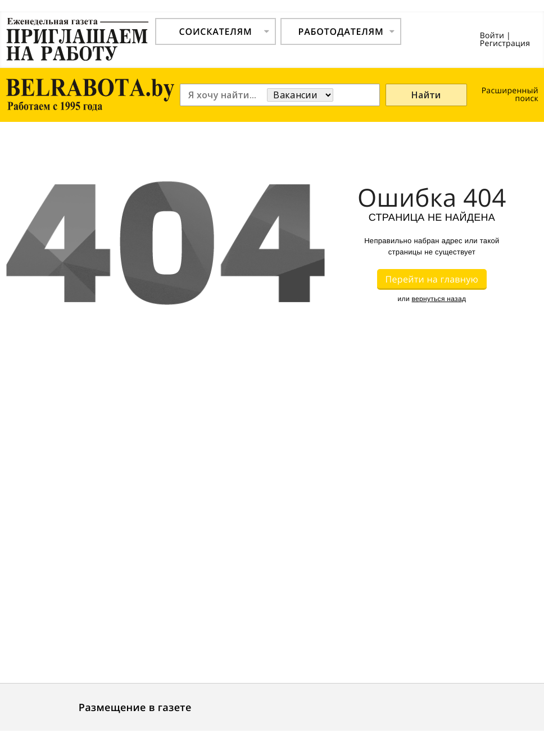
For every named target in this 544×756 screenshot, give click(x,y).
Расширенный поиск (510, 95)
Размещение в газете (135, 708)
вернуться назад (439, 299)
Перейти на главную (432, 279)
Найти (426, 95)
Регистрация (505, 44)
